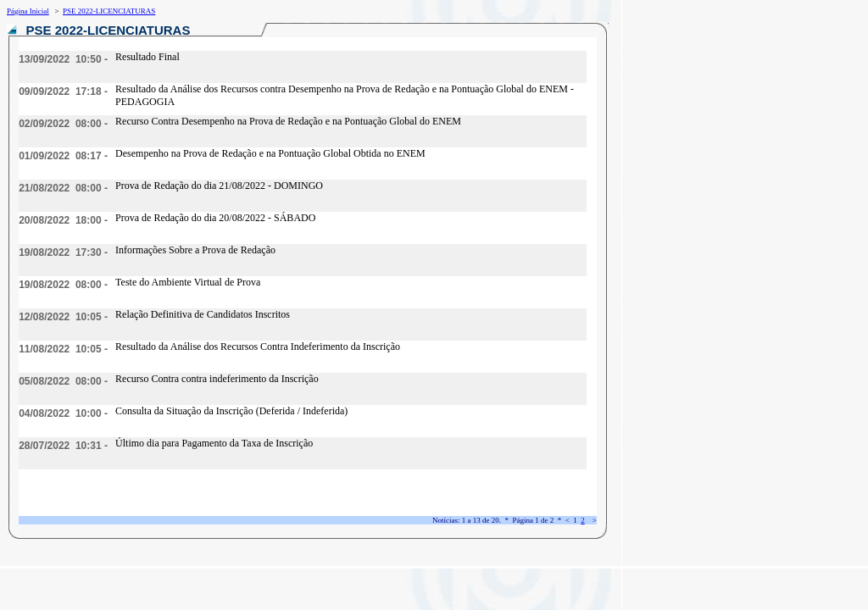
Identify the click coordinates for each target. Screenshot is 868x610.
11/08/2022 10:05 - (63, 349)
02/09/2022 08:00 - (63, 124)
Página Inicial (28, 11)
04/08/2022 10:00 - (63, 413)
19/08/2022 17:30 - (63, 252)
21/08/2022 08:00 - (63, 188)
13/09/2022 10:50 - (63, 59)
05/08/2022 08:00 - (63, 381)
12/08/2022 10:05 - (63, 317)
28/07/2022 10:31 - (63, 446)
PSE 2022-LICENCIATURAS (109, 11)
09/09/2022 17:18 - (63, 91)
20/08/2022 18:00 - (63, 220)
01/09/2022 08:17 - (63, 156)
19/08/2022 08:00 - (63, 285)
